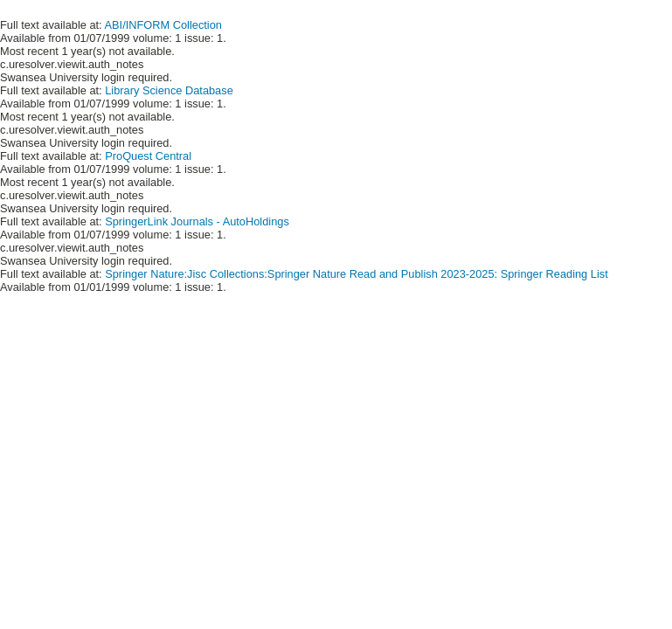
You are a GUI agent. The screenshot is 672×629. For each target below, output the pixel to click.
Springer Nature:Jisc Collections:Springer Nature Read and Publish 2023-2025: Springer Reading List (356, 274)
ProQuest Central (148, 156)
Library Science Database (169, 90)
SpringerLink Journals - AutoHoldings (197, 221)
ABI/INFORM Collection (163, 25)
